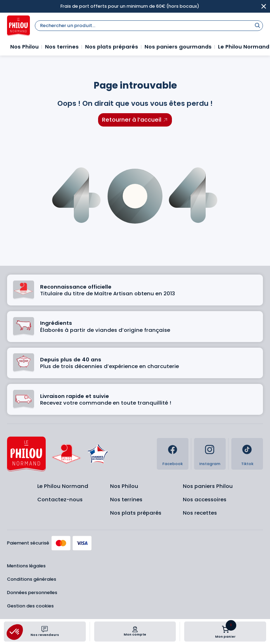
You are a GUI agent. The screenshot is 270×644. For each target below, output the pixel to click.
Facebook (173, 464)
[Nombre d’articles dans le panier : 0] (225, 629)
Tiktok (247, 464)
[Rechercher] (257, 25)
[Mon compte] (135, 629)
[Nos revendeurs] (45, 629)
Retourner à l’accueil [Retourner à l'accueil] (132, 120)
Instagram (210, 464)
